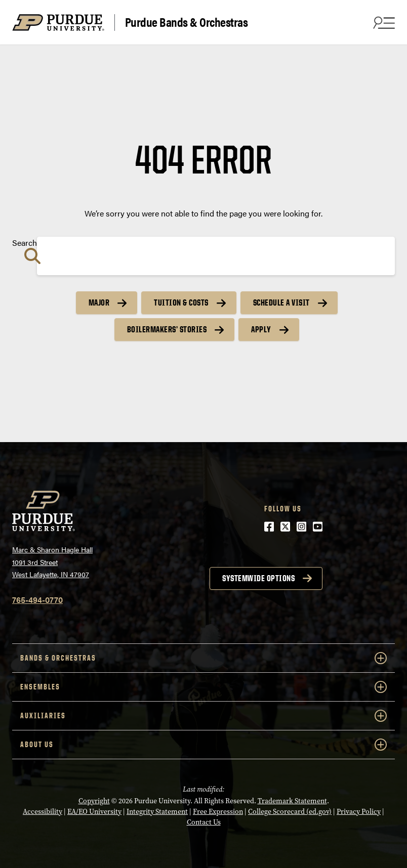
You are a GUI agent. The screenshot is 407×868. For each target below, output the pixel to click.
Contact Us (204, 822)
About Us (203, 745)
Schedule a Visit (281, 302)
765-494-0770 (37, 600)
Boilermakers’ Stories (167, 329)
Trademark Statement (292, 801)
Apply (261, 329)
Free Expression (218, 812)
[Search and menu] (383, 22)
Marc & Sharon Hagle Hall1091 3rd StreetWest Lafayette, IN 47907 (52, 562)
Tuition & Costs (181, 302)
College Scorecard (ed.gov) (290, 812)
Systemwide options (258, 578)
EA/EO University (94, 812)
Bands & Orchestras (203, 658)
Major (99, 302)
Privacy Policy (359, 812)
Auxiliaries (203, 716)
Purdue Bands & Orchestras (187, 22)
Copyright (94, 801)
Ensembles (203, 687)
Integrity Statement (157, 812)
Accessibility (43, 812)
